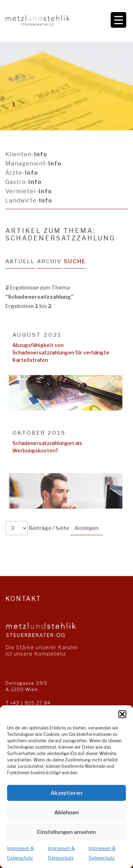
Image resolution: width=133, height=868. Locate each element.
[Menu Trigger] (118, 20)
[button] (122, 714)
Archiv (49, 261)
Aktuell (20, 261)
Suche (75, 261)
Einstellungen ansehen (66, 832)
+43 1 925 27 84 (30, 703)
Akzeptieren (66, 793)
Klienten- (26, 154)
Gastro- (23, 182)
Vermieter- (29, 191)
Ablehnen (66, 813)
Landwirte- (29, 200)
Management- (33, 164)
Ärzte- (22, 173)
